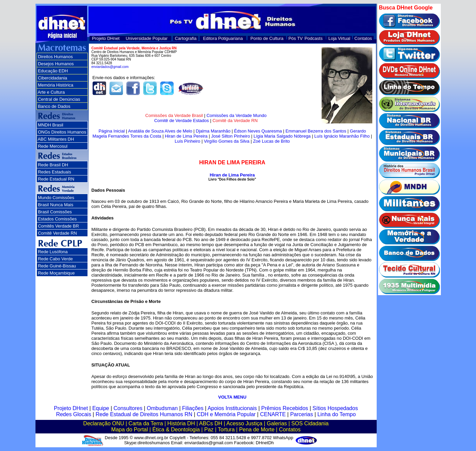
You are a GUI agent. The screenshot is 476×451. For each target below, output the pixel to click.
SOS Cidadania (310, 423)
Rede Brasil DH (53, 165)
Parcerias (302, 414)
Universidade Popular (147, 38)
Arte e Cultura (51, 92)
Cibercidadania (53, 78)
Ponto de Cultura (267, 38)
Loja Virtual (339, 38)
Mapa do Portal (130, 430)
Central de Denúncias (59, 99)
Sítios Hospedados (335, 408)
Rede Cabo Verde (55, 259)
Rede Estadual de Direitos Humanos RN (144, 414)
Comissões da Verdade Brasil (174, 115)
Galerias (277, 423)
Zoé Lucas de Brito (271, 141)
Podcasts (313, 38)
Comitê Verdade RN (57, 233)
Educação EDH (53, 71)
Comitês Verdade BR (58, 226)
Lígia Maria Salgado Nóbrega (282, 136)
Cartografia (185, 38)
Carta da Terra (146, 423)
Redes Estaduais (54, 172)
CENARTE (273, 414)
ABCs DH (210, 423)
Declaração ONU (104, 423)
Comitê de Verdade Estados (181, 121)
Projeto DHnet (106, 38)
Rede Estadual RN (56, 179)
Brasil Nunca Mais (56, 205)
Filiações (193, 408)
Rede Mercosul (53, 146)
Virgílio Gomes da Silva (227, 141)
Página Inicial (112, 131)
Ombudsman (162, 408)
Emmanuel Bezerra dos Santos (316, 131)
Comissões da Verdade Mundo (236, 115)
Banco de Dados (54, 106)
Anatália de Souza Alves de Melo (160, 131)
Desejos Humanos (56, 64)
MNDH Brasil (51, 125)
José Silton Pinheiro (231, 136)
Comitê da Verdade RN (235, 121)
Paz (209, 430)
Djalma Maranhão (213, 131)
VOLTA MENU (232, 397)
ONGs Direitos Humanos (62, 132)
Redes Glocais (74, 414)
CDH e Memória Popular (226, 414)
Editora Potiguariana (223, 38)
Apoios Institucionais (232, 408)
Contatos (363, 38)
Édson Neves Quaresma (258, 131)
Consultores (128, 408)
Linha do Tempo (337, 414)
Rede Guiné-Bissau (57, 266)
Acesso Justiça (244, 423)
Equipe (101, 408)
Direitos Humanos (55, 57)
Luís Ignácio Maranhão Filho (342, 136)
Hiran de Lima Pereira (186, 136)
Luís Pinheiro (187, 141)
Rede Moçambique (56, 273)
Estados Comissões (57, 219)
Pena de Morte (257, 430)
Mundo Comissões (56, 198)
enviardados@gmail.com (110, 67)
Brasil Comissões (55, 212)
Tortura (226, 430)
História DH (181, 423)
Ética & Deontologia (176, 430)
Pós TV (296, 38)
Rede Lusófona (53, 252)
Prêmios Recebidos (285, 408)
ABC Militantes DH (56, 139)
